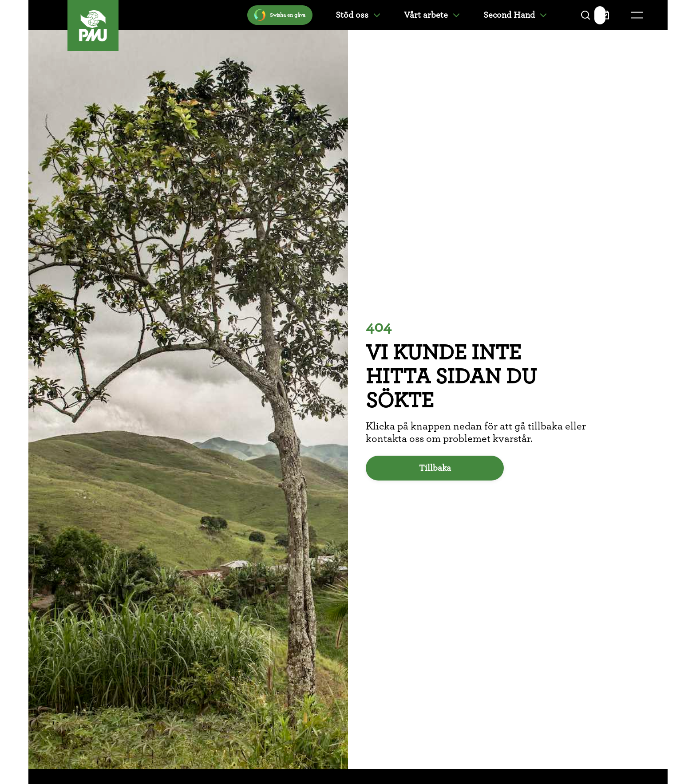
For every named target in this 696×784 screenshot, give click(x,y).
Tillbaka (435, 468)
